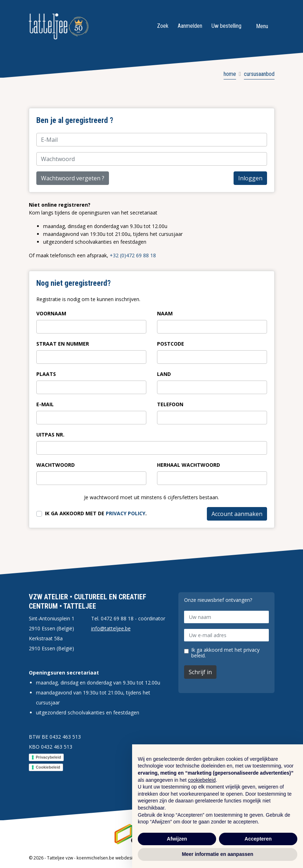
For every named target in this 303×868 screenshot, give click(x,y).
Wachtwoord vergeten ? (73, 178)
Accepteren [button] (258, 839)
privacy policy (126, 513)
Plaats (46, 374)
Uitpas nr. (50, 435)
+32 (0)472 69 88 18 (133, 255)
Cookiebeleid (48, 767)
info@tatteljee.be (111, 628)
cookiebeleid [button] (202, 780)
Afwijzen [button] (177, 839)
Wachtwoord (56, 465)
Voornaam (51, 313)
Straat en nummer (63, 344)
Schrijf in (200, 672)
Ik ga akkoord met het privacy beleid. (225, 653)
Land (164, 374)
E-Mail (45, 404)
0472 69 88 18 (117, 618)
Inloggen (250, 178)
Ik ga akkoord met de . (96, 513)
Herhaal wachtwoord (189, 465)
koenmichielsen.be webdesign (107, 858)
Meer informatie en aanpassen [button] (218, 854)
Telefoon (170, 404)
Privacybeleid (49, 757)
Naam (165, 313)
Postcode (171, 344)
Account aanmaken (237, 514)
